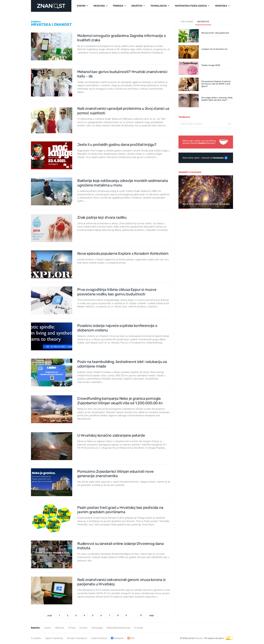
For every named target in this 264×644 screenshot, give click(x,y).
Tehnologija (97, 628)
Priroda (72, 628)
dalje (152, 615)
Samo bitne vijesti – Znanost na (203, 158)
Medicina (60, 628)
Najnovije (203, 22)
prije (50, 615)
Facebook (119, 638)
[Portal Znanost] (51, 6)
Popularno (187, 22)
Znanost (199, 638)
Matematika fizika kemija (118, 628)
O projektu (36, 638)
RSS (133, 638)
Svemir (48, 628)
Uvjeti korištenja (99, 638)
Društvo (83, 628)
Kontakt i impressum (77, 638)
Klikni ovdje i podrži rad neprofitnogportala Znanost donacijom (199, 142)
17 (141, 615)
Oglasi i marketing (54, 638)
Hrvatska (139, 628)
